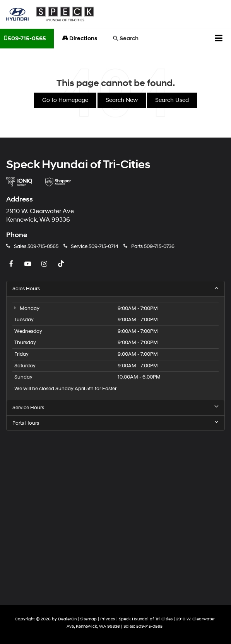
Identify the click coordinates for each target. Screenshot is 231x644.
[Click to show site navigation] (219, 39)
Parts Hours (115, 423)
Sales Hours (115, 288)
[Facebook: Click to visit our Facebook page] (12, 264)
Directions (80, 39)
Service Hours (115, 407)
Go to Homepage (65, 100)
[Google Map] (115, 513)
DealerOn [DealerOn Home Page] (67, 619)
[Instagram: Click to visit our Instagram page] (45, 264)
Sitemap (88, 619)
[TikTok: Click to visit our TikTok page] (62, 264)
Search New (122, 100)
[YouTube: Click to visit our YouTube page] (29, 264)
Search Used (172, 100)
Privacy (108, 619)
